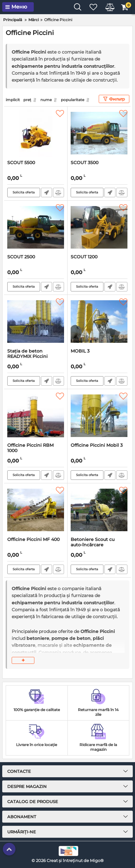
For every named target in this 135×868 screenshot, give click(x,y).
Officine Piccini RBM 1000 (30, 448)
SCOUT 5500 (21, 163)
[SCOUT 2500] (36, 227)
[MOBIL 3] (99, 322)
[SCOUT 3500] (99, 133)
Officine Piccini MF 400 (33, 540)
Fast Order (47, 193)
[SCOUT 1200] (99, 227)
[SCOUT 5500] (36, 133)
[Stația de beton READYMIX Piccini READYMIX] (36, 322)
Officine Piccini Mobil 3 (97, 445)
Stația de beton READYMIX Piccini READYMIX (27, 356)
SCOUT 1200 (84, 257)
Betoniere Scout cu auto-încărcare (93, 542)
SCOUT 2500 (21, 257)
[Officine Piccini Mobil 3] (99, 416)
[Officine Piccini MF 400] (36, 510)
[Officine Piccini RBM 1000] (36, 416)
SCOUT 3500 (85, 163)
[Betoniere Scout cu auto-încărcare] (99, 510)
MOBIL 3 (80, 351)
